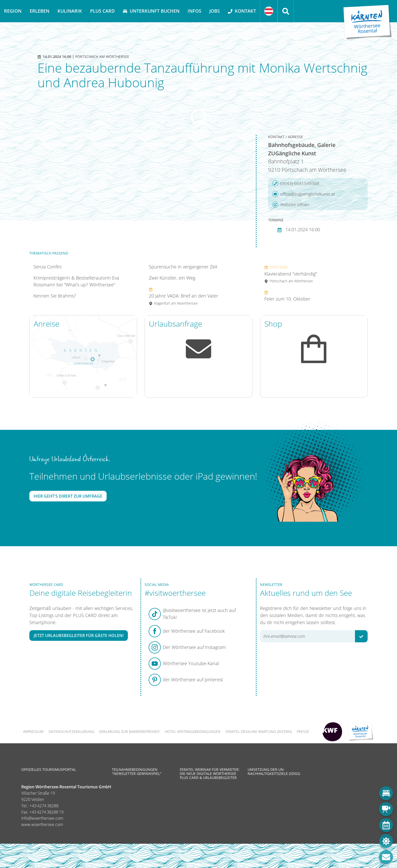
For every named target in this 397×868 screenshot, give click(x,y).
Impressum (33, 732)
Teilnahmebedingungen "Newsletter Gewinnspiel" (137, 771)
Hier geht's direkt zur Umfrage (68, 496)
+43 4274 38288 (44, 806)
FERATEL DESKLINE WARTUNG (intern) (259, 732)
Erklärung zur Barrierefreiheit (130, 732)
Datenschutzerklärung (72, 732)
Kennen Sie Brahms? (55, 296)
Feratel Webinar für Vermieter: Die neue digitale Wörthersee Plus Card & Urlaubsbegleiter (210, 774)
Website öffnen (291, 205)
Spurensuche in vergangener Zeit (183, 267)
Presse (303, 732)
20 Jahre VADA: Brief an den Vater (184, 296)
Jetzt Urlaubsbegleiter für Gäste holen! (79, 636)
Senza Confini (47, 267)
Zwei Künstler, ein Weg (172, 278)
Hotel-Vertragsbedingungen (193, 732)
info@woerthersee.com (42, 818)
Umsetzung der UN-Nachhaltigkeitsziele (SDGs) (274, 771)
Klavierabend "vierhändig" (291, 274)
